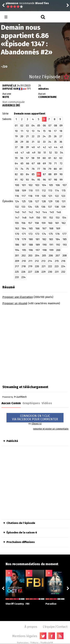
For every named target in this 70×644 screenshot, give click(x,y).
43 (50, 147)
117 (24, 196)
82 (16, 174)
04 (33, 126)
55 (16, 158)
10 (16, 131)
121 (50, 196)
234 (23, 277)
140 (17, 212)
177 (64, 234)
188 (31, 245)
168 (51, 229)
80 (55, 169)
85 (33, 174)
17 (55, 131)
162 (64, 223)
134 (30, 207)
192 (58, 245)
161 (57, 223)
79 (50, 169)
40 (33, 147)
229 (43, 272)
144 (45, 212)
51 (45, 153)
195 (24, 250)
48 (28, 153)
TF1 (29, 89)
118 (30, 196)
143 (38, 212)
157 (30, 223)
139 (63, 207)
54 (62, 153)
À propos (31, 627)
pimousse (12, 3)
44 (56, 147)
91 (16, 180)
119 (37, 196)
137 (50, 207)
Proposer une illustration (18, 297)
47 (22, 153)
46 (16, 153)
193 (65, 245)
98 (56, 180)
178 (17, 239)
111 (37, 191)
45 (61, 147)
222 (50, 266)
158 (37, 223)
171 (24, 234)
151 (45, 218)
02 (22, 126)
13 (33, 131)
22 (33, 136)
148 (24, 218)
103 (37, 185)
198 (44, 250)
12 (27, 131)
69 (44, 164)
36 (61, 142)
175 (51, 234)
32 (39, 142)
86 (39, 174)
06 (44, 126)
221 (44, 266)
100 (17, 185)
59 (39, 158)
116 (17, 196)
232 (63, 272)
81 (61, 169)
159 (43, 223)
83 (22, 174)
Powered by (14, 397)
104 (44, 185)
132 (17, 207)
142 (31, 212)
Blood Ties (42, 3)
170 (17, 234)
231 (57, 272)
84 (28, 174)
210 (24, 261)
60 (44, 158)
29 (22, 142)
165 (31, 229)
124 (17, 201)
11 (22, 131)
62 (55, 158)
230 (50, 272)
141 (24, 212)
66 (28, 164)
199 (51, 250)
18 (61, 131)
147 (17, 218)
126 (30, 201)
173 (37, 234)
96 (44, 180)
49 (34, 153)
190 (44, 245)
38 (22, 147)
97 (50, 180)
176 (57, 234)
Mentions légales (25, 636)
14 (39, 131)
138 (57, 207)
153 (57, 218)
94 (33, 180)
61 (50, 158)
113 (50, 191)
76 (33, 169)
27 (61, 136)
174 (44, 234)
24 (44, 136)
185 (65, 239)
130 (57, 201)
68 (39, 164)
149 (31, 218)
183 (51, 239)
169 (58, 229)
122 (57, 196)
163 (17, 229)
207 (58, 256)
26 (55, 136)
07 (50, 126)
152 (51, 218)
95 (39, 180)
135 (37, 207)
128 (44, 201)
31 (33, 142)
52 (51, 153)
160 (50, 223)
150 (38, 218)
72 (61, 164)
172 (30, 234)
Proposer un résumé (15, 303)
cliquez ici (37, 424)
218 (24, 266)
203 (30, 256)
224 (63, 266)
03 (27, 126)
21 (27, 136)
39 (27, 147)
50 (39, 153)
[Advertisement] (35, 344)
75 (27, 169)
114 (57, 191)
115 (64, 191)
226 (23, 272)
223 (57, 266)
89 (56, 174)
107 (65, 185)
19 (16, 136)
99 (61, 180)
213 (43, 261)
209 (17, 261)
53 (56, 153)
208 (65, 256)
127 (37, 201)
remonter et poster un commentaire (51, 429)
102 (30, 185)
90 (61, 174)
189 (38, 245)
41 (39, 147)
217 (17, 266)
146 (59, 212)
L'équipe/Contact (55, 627)
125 (24, 201)
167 (44, 229)
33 (44, 142)
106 (58, 185)
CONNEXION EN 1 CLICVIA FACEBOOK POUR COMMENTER (35, 418)
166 (37, 229)
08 (56, 126)
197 (38, 250)
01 (16, 126)
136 (43, 207)
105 (51, 185)
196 (31, 250)
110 (31, 191)
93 (27, 180)
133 (23, 207)
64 (16, 164)
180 (31, 239)
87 (44, 174)
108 (17, 191)
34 (50, 142)
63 (61, 158)
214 (50, 261)
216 (63, 261)
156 (23, 223)
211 (30, 261)
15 (44, 131)
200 (58, 250)
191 (51, 245)
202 (24, 256)
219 (30, 266)
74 (22, 169)
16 (50, 131)
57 (27, 158)
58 (33, 158)
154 (64, 218)
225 (17, 272)
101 (24, 185)
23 (39, 136)
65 (22, 164)
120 (44, 196)
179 (24, 239)
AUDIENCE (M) (11, 105)
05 (39, 126)
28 (16, 142)
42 (44, 147)
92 (22, 180)
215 (57, 261)
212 (37, 261)
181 (38, 239)
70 (50, 164)
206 (51, 256)
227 (30, 272)
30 (27, 142)
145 (52, 212)
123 (63, 196)
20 (22, 136)
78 (44, 169)
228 (37, 272)
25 (50, 136)
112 (44, 191)
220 (37, 266)
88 (50, 174)
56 (22, 158)
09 (61, 126)
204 (37, 256)
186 (17, 245)
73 (16, 169)
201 (17, 256)
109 (24, 191)
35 (55, 142)
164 (24, 229)
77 (39, 169)
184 (58, 239)
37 (16, 147)
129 (50, 201)
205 (44, 256)
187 (24, 245)
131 (64, 201)
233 (17, 277)
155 (17, 223)
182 (44, 239)
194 (17, 250)
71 (55, 164)
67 (33, 164)
